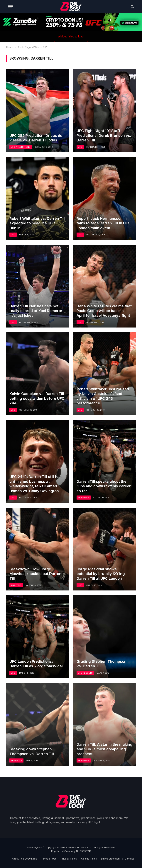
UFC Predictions (21, 147)
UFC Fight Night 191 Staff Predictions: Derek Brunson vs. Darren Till (104, 135)
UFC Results (85, 673)
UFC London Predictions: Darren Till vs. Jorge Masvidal (36, 664)
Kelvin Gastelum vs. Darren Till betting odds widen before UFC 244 (37, 398)
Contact (129, 859)
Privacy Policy (69, 859)
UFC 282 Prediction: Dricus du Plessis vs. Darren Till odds (36, 138)
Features (84, 498)
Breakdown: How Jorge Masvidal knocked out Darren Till (35, 574)
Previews (17, 760)
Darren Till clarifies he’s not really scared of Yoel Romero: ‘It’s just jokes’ (36, 311)
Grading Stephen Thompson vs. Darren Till (102, 664)
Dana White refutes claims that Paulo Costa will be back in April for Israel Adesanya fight (104, 311)
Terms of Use (49, 859)
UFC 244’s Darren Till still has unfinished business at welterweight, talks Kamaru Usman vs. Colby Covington (35, 484)
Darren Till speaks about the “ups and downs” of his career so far (104, 486)
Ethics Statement (111, 859)
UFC (80, 147)
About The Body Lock (24, 859)
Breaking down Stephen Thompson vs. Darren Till (32, 751)
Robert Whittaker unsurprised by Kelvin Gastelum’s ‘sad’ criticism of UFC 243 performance (103, 396)
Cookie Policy (89, 859)
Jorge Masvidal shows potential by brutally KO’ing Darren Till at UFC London (101, 574)
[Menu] (11, 7)
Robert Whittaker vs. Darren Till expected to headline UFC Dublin (37, 223)
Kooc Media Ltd (83, 847)
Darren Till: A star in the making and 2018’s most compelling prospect (104, 749)
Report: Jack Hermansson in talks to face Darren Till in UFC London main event (104, 223)
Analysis (16, 585)
